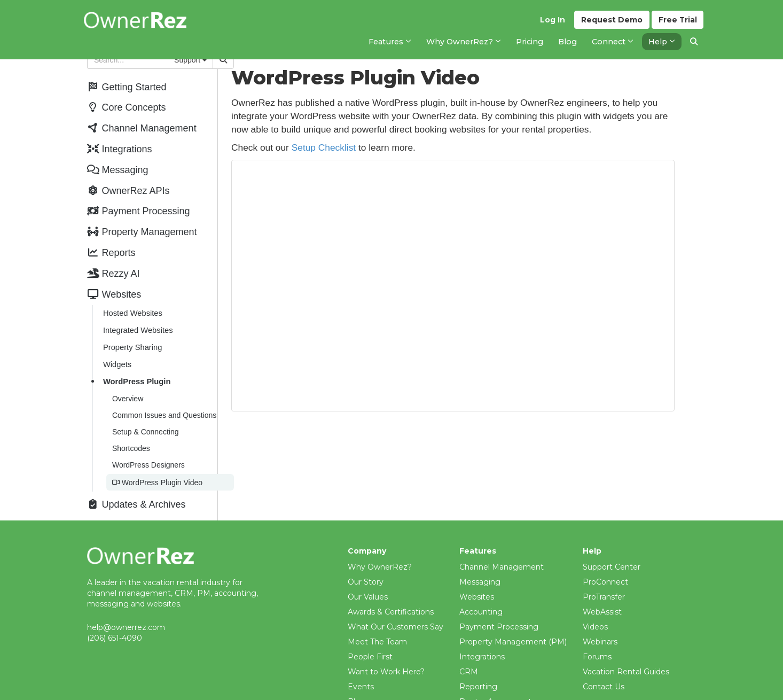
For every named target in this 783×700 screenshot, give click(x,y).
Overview (127, 390)
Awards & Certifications (391, 600)
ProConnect (605, 570)
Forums (597, 644)
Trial (678, 22)
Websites (477, 585)
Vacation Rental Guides (626, 659)
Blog (357, 689)
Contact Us (604, 674)
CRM (469, 659)
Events (361, 674)
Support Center (612, 555)
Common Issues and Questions (164, 406)
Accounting (481, 600)
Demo (611, 22)
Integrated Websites (138, 323)
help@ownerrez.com (126, 615)
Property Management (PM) (513, 629)
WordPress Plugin (136, 373)
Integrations (482, 644)
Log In (552, 22)
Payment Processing (499, 615)
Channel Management (502, 555)
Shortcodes (131, 438)
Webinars (600, 629)
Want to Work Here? (386, 659)
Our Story (366, 570)
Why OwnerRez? (380, 555)
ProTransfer (604, 585)
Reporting (478, 674)
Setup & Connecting (145, 422)
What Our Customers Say (396, 615)
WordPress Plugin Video (157, 471)
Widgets (117, 356)
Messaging (480, 570)
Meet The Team (377, 629)
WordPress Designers (148, 454)
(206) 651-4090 (115, 626)
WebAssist (602, 600)
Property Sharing (132, 340)
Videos (595, 615)
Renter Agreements (497, 689)
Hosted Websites (132, 307)
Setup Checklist (350, 147)
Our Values (368, 585)
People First (370, 644)
